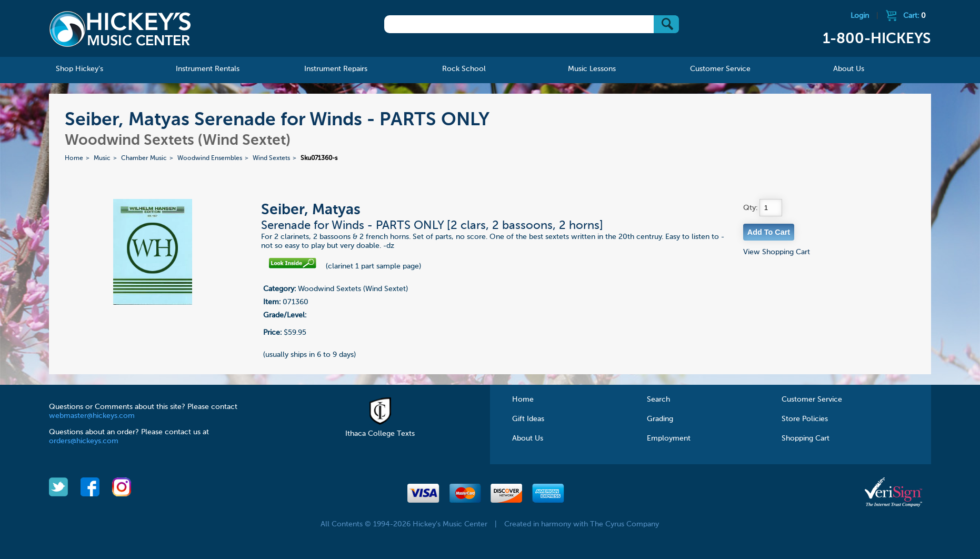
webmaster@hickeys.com (92, 416)
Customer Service (812, 400)
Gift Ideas (528, 419)
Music (102, 158)
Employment (669, 438)
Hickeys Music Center (120, 29)
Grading (660, 419)
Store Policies (805, 419)
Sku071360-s (319, 158)
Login (860, 16)
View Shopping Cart (777, 252)
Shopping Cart (806, 438)
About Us (528, 438)
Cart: (914, 16)
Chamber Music (144, 158)
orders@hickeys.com (84, 441)
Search (658, 400)
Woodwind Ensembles (210, 158)
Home (74, 158)
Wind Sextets (271, 158)
